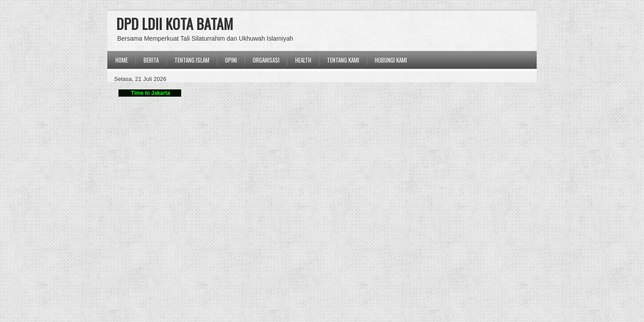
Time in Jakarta (150, 93)
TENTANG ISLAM (192, 60)
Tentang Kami (343, 60)
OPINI (231, 60)
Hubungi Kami (391, 60)
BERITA (151, 60)
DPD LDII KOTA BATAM (175, 23)
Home (122, 60)
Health (303, 60)
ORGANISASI (266, 60)
